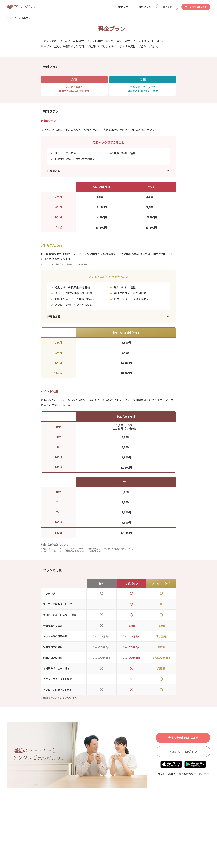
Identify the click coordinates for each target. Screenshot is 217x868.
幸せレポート (126, 7)
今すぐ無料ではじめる (196, 7)
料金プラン (145, 7)
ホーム (12, 18)
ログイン (167, 7)
